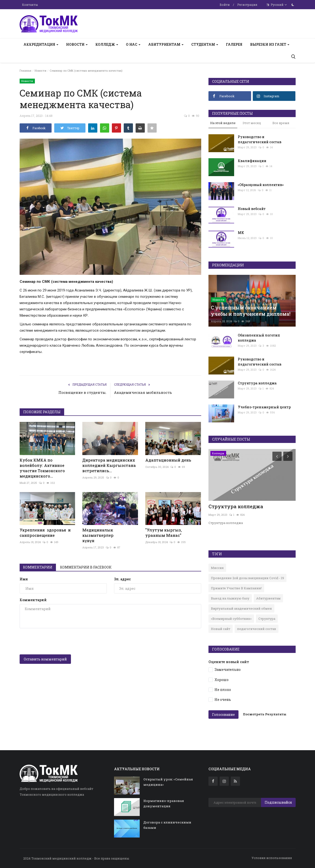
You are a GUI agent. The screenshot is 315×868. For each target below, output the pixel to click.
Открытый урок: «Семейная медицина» (168, 782)
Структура (267, 619)
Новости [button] (77, 44)
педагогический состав (257, 629)
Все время (281, 123)
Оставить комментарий (45, 659)
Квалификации (252, 161)
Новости (40, 71)
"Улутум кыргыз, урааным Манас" (164, 533)
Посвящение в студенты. (82, 392)
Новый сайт (221, 629)
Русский (277, 5)
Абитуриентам (268, 598)
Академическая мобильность (143, 392)
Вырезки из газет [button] (270, 44)
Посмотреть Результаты (265, 714)
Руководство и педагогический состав (260, 139)
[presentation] (56, 641)
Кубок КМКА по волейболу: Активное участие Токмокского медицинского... (42, 468)
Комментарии (38, 567)
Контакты (30, 5)
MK (241, 233)
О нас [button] (133, 44)
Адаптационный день (168, 460)
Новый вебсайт (252, 209)
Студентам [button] (205, 44)
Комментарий (33, 600)
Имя (24, 579)
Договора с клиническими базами (167, 825)
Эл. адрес (122, 579)
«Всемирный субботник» (231, 619)
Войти (225, 5)
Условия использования (272, 858)
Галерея (234, 44)
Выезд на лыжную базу (230, 598)
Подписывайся (278, 802)
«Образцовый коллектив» (261, 185)
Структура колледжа (257, 383)
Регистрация (247, 5)
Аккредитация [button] (41, 44)
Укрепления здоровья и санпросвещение (45, 533)
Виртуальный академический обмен (241, 608)
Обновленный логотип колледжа (259, 338)
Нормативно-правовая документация (164, 803)
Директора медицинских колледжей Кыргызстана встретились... (109, 465)
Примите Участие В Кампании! (236, 588)
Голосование (223, 715)
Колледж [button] (107, 44)
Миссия (217, 568)
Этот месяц (252, 123)
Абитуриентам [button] (166, 44)
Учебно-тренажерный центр (264, 407)
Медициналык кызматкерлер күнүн (110, 535)
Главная (25, 71)
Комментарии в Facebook (86, 567)
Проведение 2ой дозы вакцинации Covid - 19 (247, 578)
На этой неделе (223, 123)
